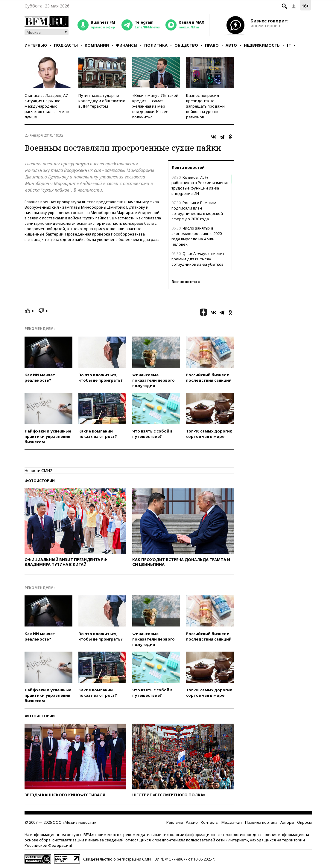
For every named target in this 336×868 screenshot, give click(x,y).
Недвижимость (262, 45)
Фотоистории (40, 481)
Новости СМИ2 (38, 470)
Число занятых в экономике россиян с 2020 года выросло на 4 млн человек (197, 236)
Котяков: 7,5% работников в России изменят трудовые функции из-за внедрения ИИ (200, 185)
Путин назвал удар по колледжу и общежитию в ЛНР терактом (102, 101)
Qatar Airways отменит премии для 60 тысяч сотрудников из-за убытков (198, 259)
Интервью (36, 45)
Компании (97, 45)
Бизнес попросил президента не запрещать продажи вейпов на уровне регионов (205, 106)
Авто (231, 45)
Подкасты (66, 45)
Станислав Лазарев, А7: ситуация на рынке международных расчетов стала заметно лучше (48, 106)
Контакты (210, 822)
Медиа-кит (232, 822)
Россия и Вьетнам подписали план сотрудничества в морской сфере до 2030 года (197, 211)
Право (212, 45)
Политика (156, 45)
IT (289, 45)
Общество (186, 45)
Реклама (175, 822)
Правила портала (261, 822)
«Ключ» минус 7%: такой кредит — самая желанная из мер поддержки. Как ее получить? (155, 106)
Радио (192, 822)
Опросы (304, 822)
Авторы (287, 822)
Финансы (127, 45)
